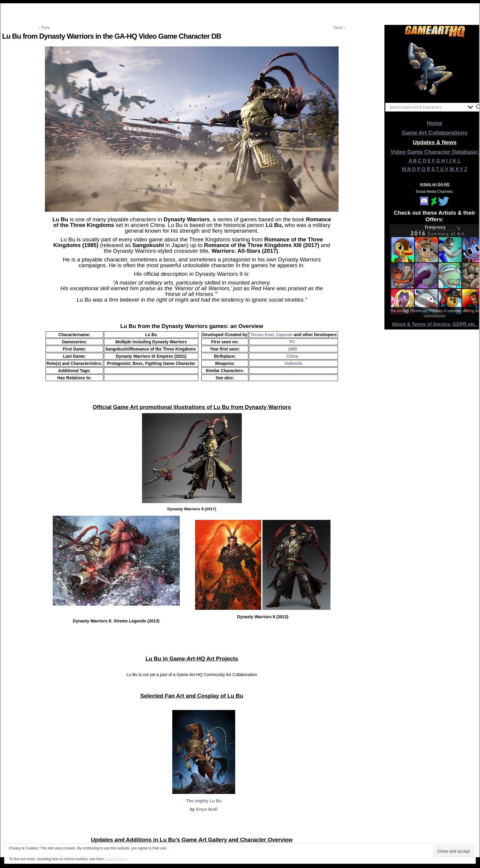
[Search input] (427, 107)
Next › (339, 28)
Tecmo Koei (262, 335)
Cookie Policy (116, 859)
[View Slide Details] (435, 69)
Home (435, 123)
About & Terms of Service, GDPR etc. (435, 324)
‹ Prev (44, 28)
